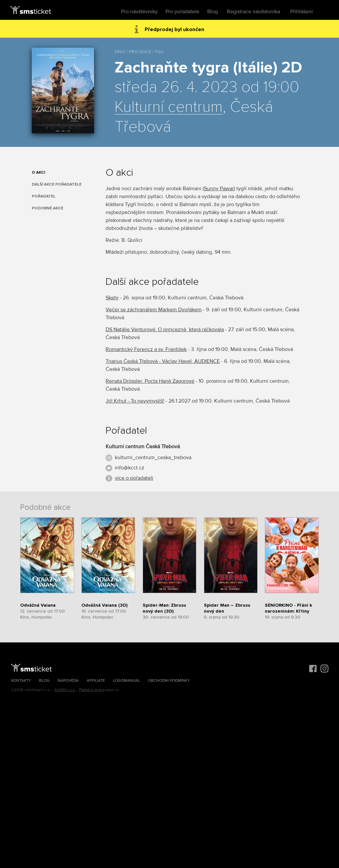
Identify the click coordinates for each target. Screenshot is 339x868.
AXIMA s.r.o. (65, 690)
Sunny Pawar (219, 189)
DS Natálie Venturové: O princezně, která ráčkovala (165, 329)
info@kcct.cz (130, 468)
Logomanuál (126, 681)
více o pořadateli (134, 478)
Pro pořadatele (182, 12)
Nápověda (68, 681)
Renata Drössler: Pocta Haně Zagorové (150, 381)
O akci (38, 173)
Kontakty (21, 681)
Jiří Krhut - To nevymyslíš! (135, 401)
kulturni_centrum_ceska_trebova (153, 457)
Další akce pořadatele (57, 184)
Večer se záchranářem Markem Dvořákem (154, 310)
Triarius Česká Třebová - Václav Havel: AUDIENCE (163, 361)
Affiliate (96, 681)
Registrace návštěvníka (253, 12)
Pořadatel (44, 196)
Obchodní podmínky (169, 681)
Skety (112, 298)
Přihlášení (302, 12)
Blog (213, 12)
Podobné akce (48, 208)
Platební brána (92, 690)
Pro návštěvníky (139, 12)
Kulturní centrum (169, 107)
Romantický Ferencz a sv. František (146, 349)
